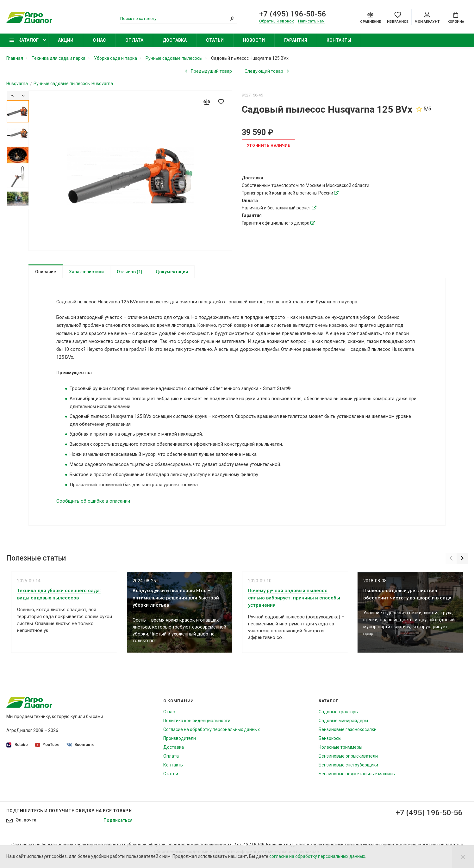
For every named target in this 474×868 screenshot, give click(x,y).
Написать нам (311, 21)
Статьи (215, 40)
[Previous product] (209, 71)
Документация (172, 271)
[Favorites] (398, 17)
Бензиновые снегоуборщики (348, 770)
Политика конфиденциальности (197, 726)
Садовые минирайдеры (343, 726)
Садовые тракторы (339, 717)
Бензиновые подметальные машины (357, 779)
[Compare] (370, 17)
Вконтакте (81, 750)
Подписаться (118, 826)
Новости (254, 40)
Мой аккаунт (427, 18)
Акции (66, 40)
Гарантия (296, 40)
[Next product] (267, 71)
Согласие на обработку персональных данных (212, 735)
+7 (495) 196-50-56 (293, 14)
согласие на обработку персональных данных (317, 856)
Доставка (175, 40)
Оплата (134, 40)
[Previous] (12, 95)
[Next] (23, 95)
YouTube (47, 750)
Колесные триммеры (340, 753)
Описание (46, 271)
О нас (99, 40)
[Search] (232, 19)
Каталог (24, 40)
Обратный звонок (277, 21)
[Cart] (456, 17)
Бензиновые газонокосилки (348, 735)
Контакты (339, 40)
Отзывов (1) (130, 271)
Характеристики (86, 271)
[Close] (463, 857)
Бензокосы (330, 744)
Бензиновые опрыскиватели (348, 761)
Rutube (17, 750)
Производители (180, 744)
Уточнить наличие (269, 146)
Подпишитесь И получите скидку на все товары (69, 816)
